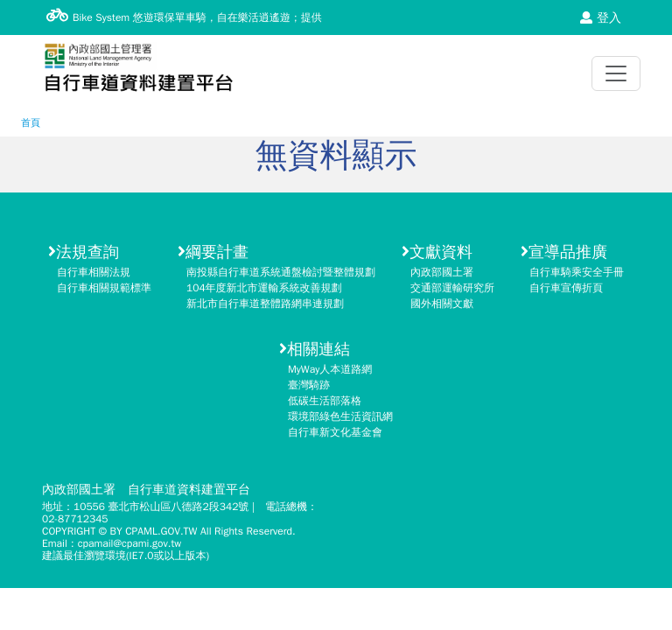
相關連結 (315, 349)
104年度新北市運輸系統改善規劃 (264, 288)
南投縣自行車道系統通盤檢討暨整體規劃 (281, 272)
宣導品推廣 (564, 252)
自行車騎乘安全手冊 (577, 272)
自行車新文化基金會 (335, 432)
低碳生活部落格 (325, 401)
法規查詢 (84, 252)
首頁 (31, 122)
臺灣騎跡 (309, 385)
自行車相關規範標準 (104, 288)
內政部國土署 (442, 272)
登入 (601, 18)
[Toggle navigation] (616, 73)
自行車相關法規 (94, 272)
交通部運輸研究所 (452, 288)
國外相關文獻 (442, 304)
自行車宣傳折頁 (566, 288)
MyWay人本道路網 (330, 369)
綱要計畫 (213, 252)
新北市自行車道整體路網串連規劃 (265, 304)
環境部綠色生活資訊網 (340, 416)
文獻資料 (437, 252)
